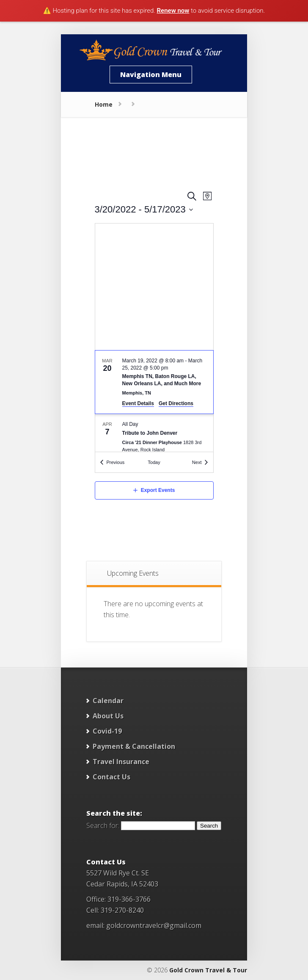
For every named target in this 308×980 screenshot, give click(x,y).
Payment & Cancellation (134, 746)
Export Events (158, 490)
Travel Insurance (121, 762)
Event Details (138, 403)
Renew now (173, 11)
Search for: (103, 825)
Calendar (108, 701)
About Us (108, 716)
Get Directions (176, 403)
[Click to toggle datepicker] (144, 209)
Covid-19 (107, 731)
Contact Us (111, 777)
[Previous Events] (113, 462)
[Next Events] (200, 462)
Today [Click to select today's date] (154, 462)
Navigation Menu (151, 75)
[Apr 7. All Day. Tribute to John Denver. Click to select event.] (154, 438)
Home (104, 104)
